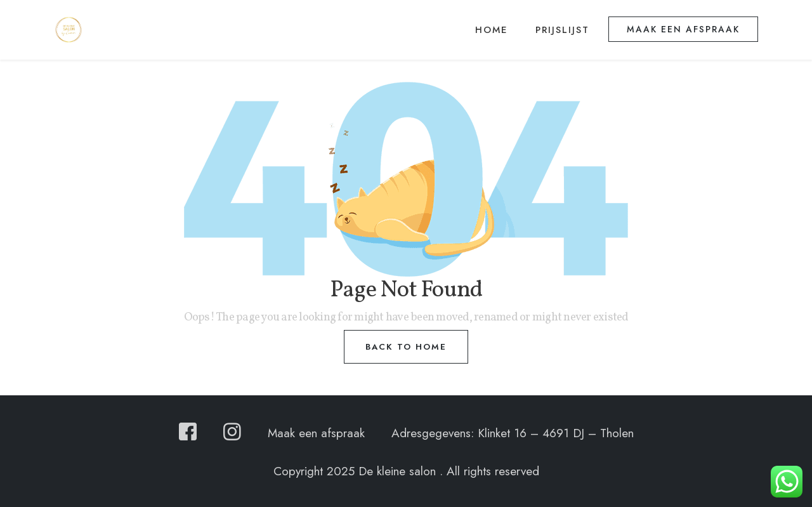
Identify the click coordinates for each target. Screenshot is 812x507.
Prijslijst (562, 30)
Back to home (406, 347)
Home (491, 30)
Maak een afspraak (683, 29)
